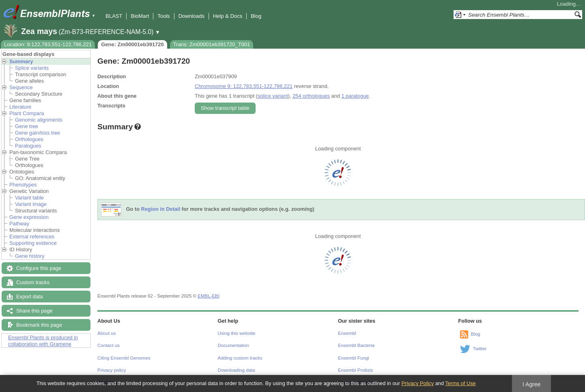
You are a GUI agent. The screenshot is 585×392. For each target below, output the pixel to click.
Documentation (233, 345)
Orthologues (29, 139)
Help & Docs (228, 16)
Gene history (30, 256)
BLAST (114, 16)
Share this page (34, 311)
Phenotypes (23, 185)
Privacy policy (112, 370)
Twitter (480, 349)
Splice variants (32, 68)
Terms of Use (460, 383)
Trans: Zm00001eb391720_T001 (212, 44)
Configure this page (39, 268)
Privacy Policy (417, 383)
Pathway (19, 224)
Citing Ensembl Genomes (124, 358)
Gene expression (29, 217)
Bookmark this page (39, 325)
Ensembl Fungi (354, 358)
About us (106, 333)
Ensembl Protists (355, 370)
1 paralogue (355, 96)
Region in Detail (161, 209)
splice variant (273, 96)
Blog (256, 16)
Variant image (31, 204)
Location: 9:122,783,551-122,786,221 (48, 44)
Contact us (109, 345)
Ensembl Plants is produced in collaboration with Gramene (43, 341)
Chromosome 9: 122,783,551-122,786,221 (244, 86)
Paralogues (28, 146)
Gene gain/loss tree (38, 133)
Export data (29, 297)
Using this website (237, 333)
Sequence (21, 87)
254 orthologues (311, 96)
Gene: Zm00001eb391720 (132, 44)
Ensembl (347, 333)
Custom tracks (33, 282)
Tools (163, 16)
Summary (21, 61)
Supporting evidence (33, 243)
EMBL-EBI (209, 296)
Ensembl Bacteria (356, 345)
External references (32, 237)
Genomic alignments (39, 120)
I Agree (532, 384)
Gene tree (27, 126)
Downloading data (237, 370)
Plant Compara (27, 113)
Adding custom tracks (240, 358)
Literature (20, 107)
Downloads (191, 16)
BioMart (140, 16)
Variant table (29, 198)
